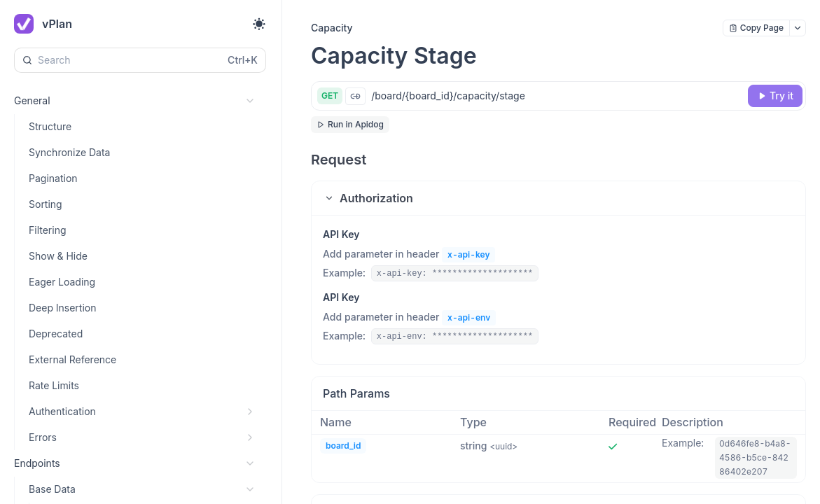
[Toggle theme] (259, 24)
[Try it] (775, 96)
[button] (558, 198)
